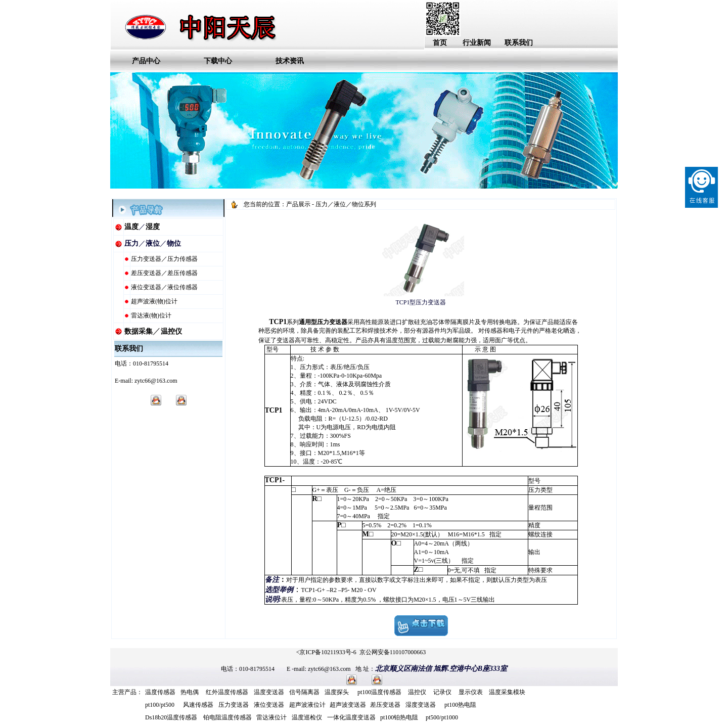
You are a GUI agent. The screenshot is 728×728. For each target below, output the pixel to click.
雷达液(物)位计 (151, 315)
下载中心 (218, 61)
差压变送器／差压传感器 (164, 273)
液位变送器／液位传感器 (164, 287)
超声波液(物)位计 (154, 301)
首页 (440, 43)
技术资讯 (290, 61)
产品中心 (146, 61)
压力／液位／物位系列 (346, 204)
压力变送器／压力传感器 (164, 259)
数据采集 (139, 331)
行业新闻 (477, 43)
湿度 (153, 227)
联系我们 (519, 43)
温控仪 (171, 331)
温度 (131, 227)
